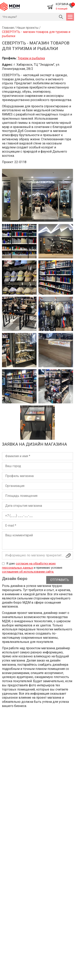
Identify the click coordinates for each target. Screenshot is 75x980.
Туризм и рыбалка (31, 58)
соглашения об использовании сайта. (28, 572)
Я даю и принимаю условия (32, 568)
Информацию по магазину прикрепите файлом (39, 555)
